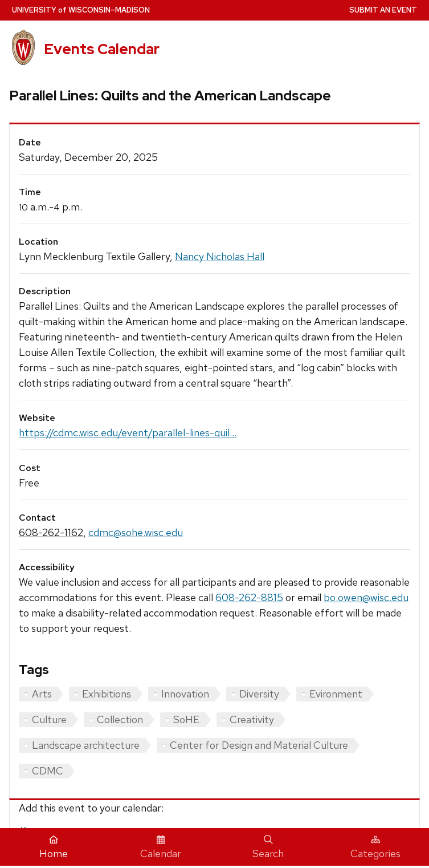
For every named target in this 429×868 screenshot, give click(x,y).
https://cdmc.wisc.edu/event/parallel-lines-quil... (128, 433)
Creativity (252, 719)
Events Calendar (102, 49)
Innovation (185, 694)
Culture (49, 719)
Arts (42, 694)
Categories (375, 847)
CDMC (48, 771)
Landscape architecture (86, 745)
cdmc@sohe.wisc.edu (136, 532)
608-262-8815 (249, 597)
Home (54, 847)
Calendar (161, 847)
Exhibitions (107, 694)
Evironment (336, 694)
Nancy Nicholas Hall (220, 256)
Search (268, 847)
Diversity (259, 694)
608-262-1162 (51, 532)
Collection (120, 719)
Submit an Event (383, 10)
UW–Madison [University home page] (81, 10)
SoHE (186, 719)
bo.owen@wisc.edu (366, 597)
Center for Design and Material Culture (259, 745)
